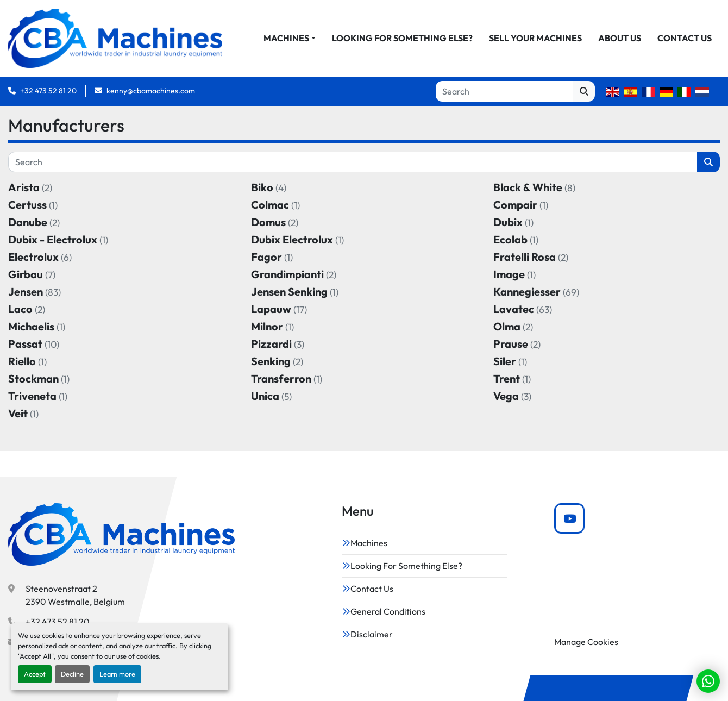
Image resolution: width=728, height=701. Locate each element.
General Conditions (388, 611)
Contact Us (685, 39)
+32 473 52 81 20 (48, 91)
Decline (72, 674)
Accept (35, 674)
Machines (286, 39)
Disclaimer (372, 634)
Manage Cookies (586, 642)
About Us (620, 39)
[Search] (504, 92)
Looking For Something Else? (402, 39)
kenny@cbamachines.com (151, 91)
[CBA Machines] (121, 535)
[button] (290, 39)
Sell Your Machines (535, 39)
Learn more (117, 674)
